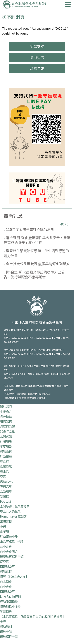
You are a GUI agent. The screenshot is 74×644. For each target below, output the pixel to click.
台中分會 (6, 546)
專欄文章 (6, 486)
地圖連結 (58, 350)
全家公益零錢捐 (35, 398)
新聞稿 (4, 496)
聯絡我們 (33, 394)
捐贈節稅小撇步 (10, 606)
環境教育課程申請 (12, 556)
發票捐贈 (6, 611)
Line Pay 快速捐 (10, 596)
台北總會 (6, 581)
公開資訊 (6, 436)
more (64, 224)
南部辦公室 (7, 566)
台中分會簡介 (9, 551)
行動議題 (6, 456)
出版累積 (6, 521)
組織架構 (6, 421)
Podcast (6, 501)
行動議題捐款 (9, 601)
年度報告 (6, 446)
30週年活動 (8, 431)
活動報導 (6, 491)
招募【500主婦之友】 (14, 576)
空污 (3, 476)
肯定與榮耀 (7, 426)
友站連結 (10, 394)
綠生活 (4, 471)
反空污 (4, 561)
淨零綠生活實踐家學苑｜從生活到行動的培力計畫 (36, 253)
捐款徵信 (6, 451)
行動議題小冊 (9, 536)
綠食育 (4, 461)
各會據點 (6, 416)
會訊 (3, 526)
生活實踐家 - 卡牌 (12, 541)
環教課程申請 (9, 636)
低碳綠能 (6, 466)
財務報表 (6, 441)
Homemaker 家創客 (13, 516)
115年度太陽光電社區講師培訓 (30, 229)
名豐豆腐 (22, 398)
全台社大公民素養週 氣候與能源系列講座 (38, 264)
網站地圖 (21, 394)
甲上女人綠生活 (10, 511)
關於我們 (6, 406)
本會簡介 (6, 411)
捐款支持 (37, 46)
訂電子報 (37, 68)
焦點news (6, 481)
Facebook (45, 394)
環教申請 (6, 631)
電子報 (4, 531)
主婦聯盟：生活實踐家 (15, 506)
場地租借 (37, 57)
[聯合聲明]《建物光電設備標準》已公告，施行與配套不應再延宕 (34, 274)
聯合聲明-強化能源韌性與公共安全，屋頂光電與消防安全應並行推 (37, 240)
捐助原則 (6, 626)
